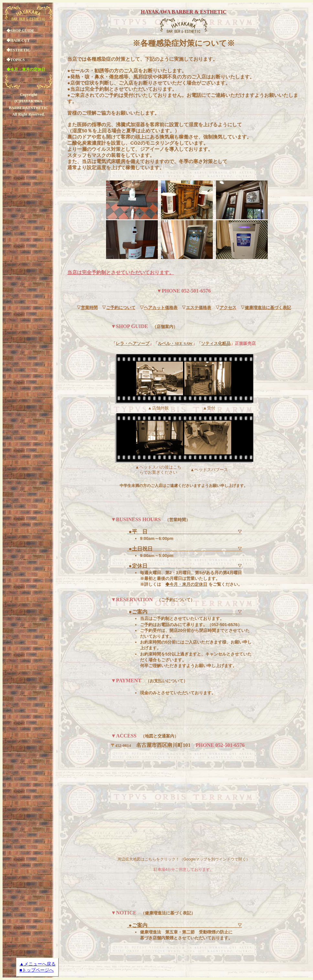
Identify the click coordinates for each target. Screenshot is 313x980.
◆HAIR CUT (18, 40)
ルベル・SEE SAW (175, 344)
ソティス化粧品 (216, 344)
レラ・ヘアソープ (133, 344)
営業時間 (89, 308)
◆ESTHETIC (18, 50)
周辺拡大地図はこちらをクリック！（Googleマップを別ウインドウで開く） (184, 859)
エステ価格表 (199, 308)
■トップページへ (37, 970)
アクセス (228, 308)
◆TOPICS (16, 60)
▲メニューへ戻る (38, 964)
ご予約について (121, 308)
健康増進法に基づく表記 (268, 308)
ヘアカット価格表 (161, 308)
